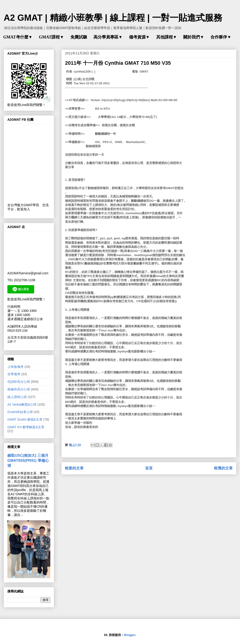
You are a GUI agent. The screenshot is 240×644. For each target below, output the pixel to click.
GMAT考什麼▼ (18, 37)
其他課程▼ (167, 37)
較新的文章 (74, 468)
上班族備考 (15, 367)
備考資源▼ (139, 37)
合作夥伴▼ (221, 37)
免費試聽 (79, 37)
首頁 (149, 468)
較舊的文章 (223, 468)
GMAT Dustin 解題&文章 (25, 419)
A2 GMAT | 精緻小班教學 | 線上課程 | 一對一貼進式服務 (113, 18)
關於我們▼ (194, 37)
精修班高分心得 (19, 389)
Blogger (129, 635)
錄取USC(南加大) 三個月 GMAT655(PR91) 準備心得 (28, 460)
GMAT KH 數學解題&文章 (26, 427)
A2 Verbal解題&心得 (22, 404)
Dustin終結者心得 (20, 412)
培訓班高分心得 (19, 382)
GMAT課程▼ (51, 37)
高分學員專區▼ (108, 37)
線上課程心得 (17, 397)
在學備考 (14, 374)
